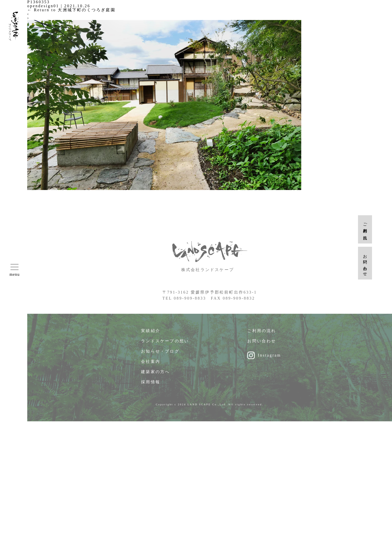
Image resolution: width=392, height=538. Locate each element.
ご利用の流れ (262, 333)
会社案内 (151, 364)
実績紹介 (151, 333)
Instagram (269, 358)
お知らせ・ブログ (160, 354)
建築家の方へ (155, 374)
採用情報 (151, 385)
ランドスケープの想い (165, 344)
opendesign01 (43, 6)
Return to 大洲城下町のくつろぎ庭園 (71, 10)
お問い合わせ (262, 344)
